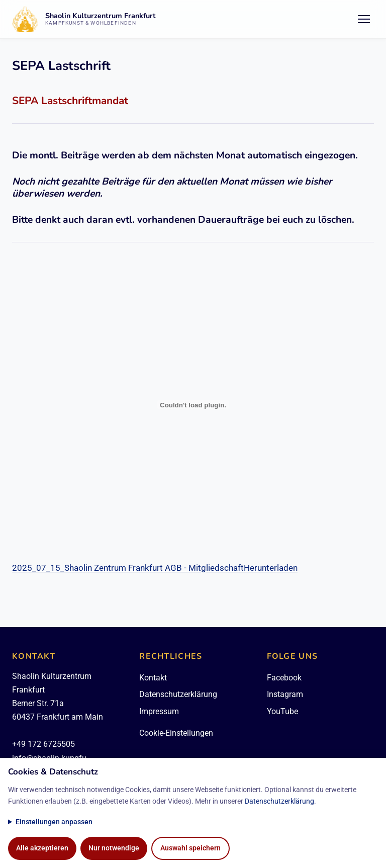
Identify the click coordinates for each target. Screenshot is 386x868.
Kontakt (153, 678)
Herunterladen (271, 568)
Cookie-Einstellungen (176, 733)
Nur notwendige (114, 848)
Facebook (284, 678)
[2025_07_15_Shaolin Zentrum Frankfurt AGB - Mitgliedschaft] (193, 405)
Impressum (159, 711)
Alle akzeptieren (42, 848)
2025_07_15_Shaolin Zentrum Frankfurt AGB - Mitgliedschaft (128, 568)
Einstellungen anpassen (54, 822)
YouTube (282, 711)
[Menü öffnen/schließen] (364, 19)
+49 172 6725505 (43, 744)
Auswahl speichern (190, 848)
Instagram (285, 694)
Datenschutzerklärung (178, 694)
